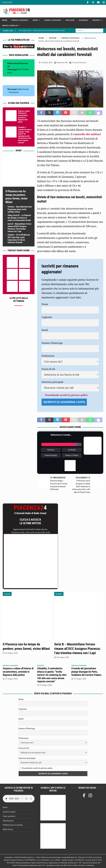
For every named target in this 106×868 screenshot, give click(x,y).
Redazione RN (62, 62)
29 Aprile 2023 (47, 62)
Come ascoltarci (9, 816)
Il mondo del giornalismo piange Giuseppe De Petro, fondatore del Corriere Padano (86, 672)
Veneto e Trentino (72, 455)
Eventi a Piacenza (53, 20)
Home (5, 20)
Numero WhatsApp (52, 343)
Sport (35, 20)
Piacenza (51, 450)
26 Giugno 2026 (11, 653)
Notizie (53, 38)
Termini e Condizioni (86, 865)
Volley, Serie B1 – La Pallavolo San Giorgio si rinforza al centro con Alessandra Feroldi (19, 218)
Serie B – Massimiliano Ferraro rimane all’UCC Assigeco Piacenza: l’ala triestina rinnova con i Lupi (77, 649)
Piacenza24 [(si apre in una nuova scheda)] (14, 92)
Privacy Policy (73, 865)
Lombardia (72, 450)
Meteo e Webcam (10, 25)
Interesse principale (53, 382)
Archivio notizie (9, 812)
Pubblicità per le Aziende (13, 825)
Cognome (47, 317)
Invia (10, 72)
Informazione (8, 821)
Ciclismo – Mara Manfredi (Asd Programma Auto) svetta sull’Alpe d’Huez (20, 209)
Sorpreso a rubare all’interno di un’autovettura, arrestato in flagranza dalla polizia (24, 116)
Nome (45, 304)
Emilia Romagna (51, 455)
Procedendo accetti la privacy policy (66, 395)
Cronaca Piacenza (20, 20)
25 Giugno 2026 (11, 679)
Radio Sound (7, 2)
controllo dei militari (87, 134)
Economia (84, 20)
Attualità (70, 20)
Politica (96, 20)
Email (45, 330)
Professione (48, 356)
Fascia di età (48, 369)
